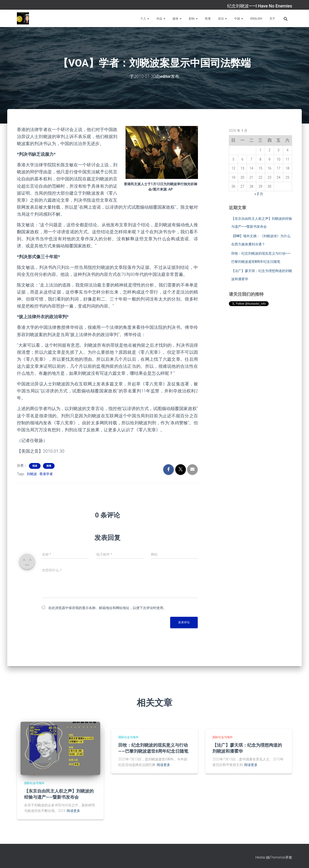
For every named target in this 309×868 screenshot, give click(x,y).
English (256, 19)
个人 (145, 19)
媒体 (177, 19)
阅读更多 (73, 811)
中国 (239, 19)
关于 (272, 19)
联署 (208, 19)
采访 (222, 19)
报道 (35, 466)
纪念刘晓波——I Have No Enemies (260, 6)
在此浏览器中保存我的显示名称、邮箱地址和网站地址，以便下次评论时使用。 (107, 608)
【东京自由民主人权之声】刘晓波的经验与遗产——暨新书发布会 (59, 794)
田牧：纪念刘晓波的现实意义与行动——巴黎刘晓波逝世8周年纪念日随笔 (153, 748)
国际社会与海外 (34, 783)
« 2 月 (259, 194)
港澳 (49, 466)
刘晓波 (32, 474)
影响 (193, 19)
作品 (161, 19)
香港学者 (46, 474)
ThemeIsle (278, 857)
